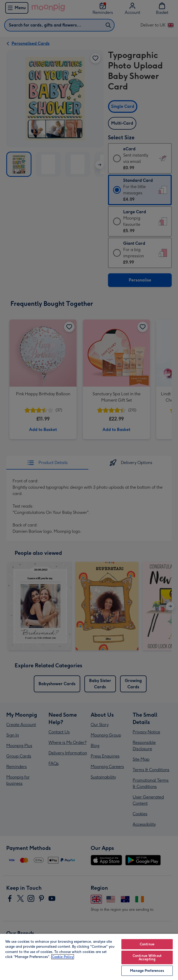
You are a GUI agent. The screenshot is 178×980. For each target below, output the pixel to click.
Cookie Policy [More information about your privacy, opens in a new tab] (63, 957)
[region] (89, 957)
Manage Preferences (147, 971)
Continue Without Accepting (147, 957)
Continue (147, 944)
